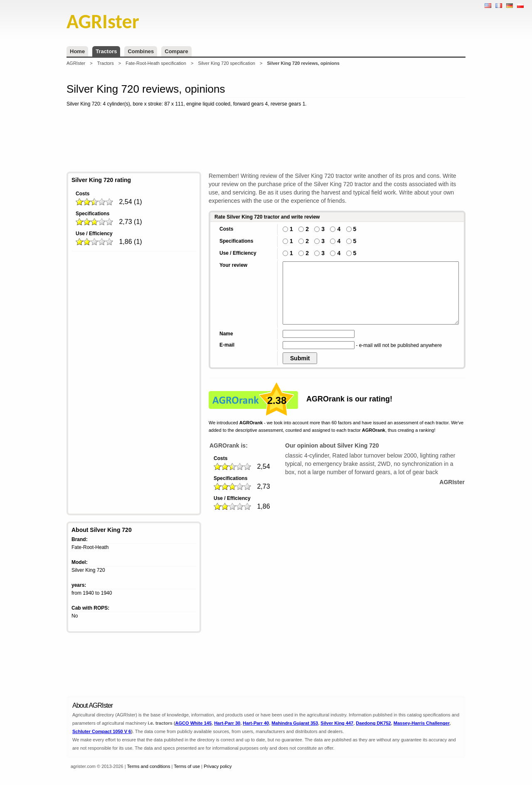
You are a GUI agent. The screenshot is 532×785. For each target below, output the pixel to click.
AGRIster (76, 63)
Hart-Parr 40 (256, 723)
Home (77, 51)
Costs (83, 194)
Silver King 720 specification (227, 63)
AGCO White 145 (193, 723)
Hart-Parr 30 (227, 723)
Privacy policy (218, 766)
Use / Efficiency (94, 234)
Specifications (92, 214)
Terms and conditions (149, 766)
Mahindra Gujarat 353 (295, 723)
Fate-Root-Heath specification (156, 63)
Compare (176, 51)
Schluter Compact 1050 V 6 (102, 731)
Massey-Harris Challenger (422, 723)
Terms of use (187, 766)
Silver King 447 (337, 723)
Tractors (106, 51)
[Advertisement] (266, 141)
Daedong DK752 (373, 723)
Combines (141, 51)
